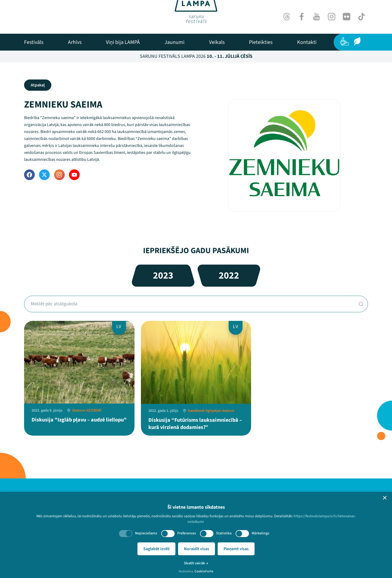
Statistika (224, 533)
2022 (229, 275)
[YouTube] (74, 175)
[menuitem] (34, 42)
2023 (163, 275)
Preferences (187, 533)
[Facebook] (302, 17)
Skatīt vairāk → (196, 563)
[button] (385, 498)
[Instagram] (332, 17)
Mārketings (260, 533)
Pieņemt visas (236, 549)
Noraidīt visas (197, 549)
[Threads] (287, 17)
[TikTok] (362, 17)
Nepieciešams (146, 533)
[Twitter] (44, 175)
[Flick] (347, 17)
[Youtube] (317, 17)
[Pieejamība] (344, 41)
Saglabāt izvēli (156, 549)
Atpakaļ (38, 85)
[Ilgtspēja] (357, 41)
